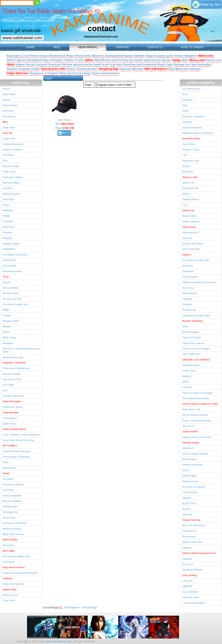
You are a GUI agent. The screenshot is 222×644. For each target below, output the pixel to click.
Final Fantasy (10, 105)
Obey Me (187, 515)
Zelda (185, 111)
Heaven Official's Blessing (16, 451)
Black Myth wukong (13, 534)
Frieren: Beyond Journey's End (199, 553)
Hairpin (195, 69)
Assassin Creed (191, 150)
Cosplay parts (164, 56)
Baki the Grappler (12, 501)
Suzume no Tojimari (13, 484)
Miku (5, 122)
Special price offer (54, 69)
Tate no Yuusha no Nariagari (197, 393)
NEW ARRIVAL (88, 47)
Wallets (140, 56)
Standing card (133, 64)
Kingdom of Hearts (13, 150)
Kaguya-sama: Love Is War (116, 85)
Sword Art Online (191, 138)
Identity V (187, 376)
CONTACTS (155, 47)
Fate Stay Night (11, 183)
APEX (185, 382)
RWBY (6, 310)
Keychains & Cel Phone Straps (27, 56)
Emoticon (187, 304)
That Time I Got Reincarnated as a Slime (21, 350)
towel (97, 64)
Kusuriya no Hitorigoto (15, 523)
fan (120, 64)
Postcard (55, 64)
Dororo (6, 332)
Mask (11, 64)
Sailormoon (9, 227)
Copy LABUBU (190, 592)
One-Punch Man (191, 249)
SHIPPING (122, 47)
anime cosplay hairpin (14, 429)
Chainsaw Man (87, 69)
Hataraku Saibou (191, 365)
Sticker (67, 64)
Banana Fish (9, 468)
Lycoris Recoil (190, 492)
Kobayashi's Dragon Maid (196, 315)
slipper (21, 64)
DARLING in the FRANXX (196, 360)
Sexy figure (9, 199)
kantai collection (191, 221)
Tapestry (126, 69)
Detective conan (11, 194)
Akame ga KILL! (191, 232)
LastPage (91, 607)
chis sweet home (191, 89)
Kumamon (188, 266)
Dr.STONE (8, 385)
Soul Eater (8, 155)
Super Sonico (190, 216)
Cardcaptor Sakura (13, 177)
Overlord (187, 387)
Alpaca (186, 194)
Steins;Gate (9, 518)
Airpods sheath (30, 69)
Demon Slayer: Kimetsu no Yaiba (200, 404)
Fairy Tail (7, 133)
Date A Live (188, 210)
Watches (98, 56)
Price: (65, 128)
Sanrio (6, 473)
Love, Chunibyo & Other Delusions (21, 435)
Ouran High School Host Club (18, 440)
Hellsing (187, 498)
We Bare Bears (11, 293)
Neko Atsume (190, 293)
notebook (150, 64)
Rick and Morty (11, 288)
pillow (89, 60)
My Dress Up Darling (193, 487)
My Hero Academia (192, 321)
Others (11, 60)
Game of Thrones (192, 337)
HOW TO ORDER (192, 47)
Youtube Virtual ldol (13, 396)
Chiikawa (8, 578)
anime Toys (21, 82)
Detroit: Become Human (195, 415)
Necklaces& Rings (62, 56)
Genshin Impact (191, 443)
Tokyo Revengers (12, 401)
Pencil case (214, 60)
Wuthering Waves (12, 529)
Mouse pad (197, 60)
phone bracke (83, 64)
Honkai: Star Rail (191, 520)
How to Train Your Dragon (196, 349)
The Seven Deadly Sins (15, 304)
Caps (46, 60)
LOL (185, 155)
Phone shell (110, 60)
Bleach (6, 100)
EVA (5, 161)
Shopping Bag (109, 69)
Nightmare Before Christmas (197, 133)
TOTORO (8, 221)
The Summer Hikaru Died (16, 556)
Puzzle (72, 69)
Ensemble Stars (191, 597)
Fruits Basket (10, 418)
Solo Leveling (190, 575)
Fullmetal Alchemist (13, 144)
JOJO (6, 277)
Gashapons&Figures (119, 56)
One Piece (8, 111)
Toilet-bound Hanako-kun (16, 368)
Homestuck (9, 562)
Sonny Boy (8, 545)
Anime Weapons (186, 56)
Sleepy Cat (188, 183)
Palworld (187, 548)
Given (6, 462)
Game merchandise (106, 73)
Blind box (182, 69)
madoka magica (11, 244)
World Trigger (190, 476)
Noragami (8, 343)
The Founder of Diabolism (16, 457)
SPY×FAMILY (10, 446)
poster (167, 60)
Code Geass (9, 172)
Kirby (185, 105)
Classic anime (10, 595)
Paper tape (165, 64)
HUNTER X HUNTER (14, 363)
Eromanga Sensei (12, 271)
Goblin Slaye (189, 371)
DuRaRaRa (9, 249)
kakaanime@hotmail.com (101, 37)
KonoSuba (8, 490)
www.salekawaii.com (22, 38)
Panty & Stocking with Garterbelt (20, 573)
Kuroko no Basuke (192, 128)
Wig (97, 60)
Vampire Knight (11, 166)
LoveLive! (187, 238)
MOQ (57, 47)
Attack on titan (190, 177)
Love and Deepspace (194, 603)
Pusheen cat (189, 310)
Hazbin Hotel (9, 589)
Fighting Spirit (10, 506)
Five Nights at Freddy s (15, 255)
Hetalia (6, 216)
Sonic (185, 94)
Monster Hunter (11, 321)
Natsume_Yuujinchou (194, 116)
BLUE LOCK (189, 503)
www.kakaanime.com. (59, 641)
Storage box (182, 64)
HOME (30, 47)
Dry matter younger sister (196, 260)
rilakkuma (187, 100)
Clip (172, 69)
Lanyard (42, 64)
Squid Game (9, 424)
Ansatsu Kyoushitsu (193, 244)
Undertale (188, 299)
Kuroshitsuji (9, 116)
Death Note (9, 128)
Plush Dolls (83, 56)
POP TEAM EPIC (192, 354)
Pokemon (8, 210)
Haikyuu (187, 255)
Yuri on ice (188, 288)
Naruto (6, 89)
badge (177, 60)
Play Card (67, 73)
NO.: (65, 124)
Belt (185, 60)
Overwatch (188, 271)
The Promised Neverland (196, 398)
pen (194, 64)
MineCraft (188, 172)
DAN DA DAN (10, 540)
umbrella (204, 64)
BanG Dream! (190, 459)
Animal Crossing (11, 374)
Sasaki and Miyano (192, 570)
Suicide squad (190, 277)
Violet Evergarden (12, 496)
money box (127, 60)
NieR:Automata (190, 332)
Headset (12, 69)
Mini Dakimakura (156, 69)
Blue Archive (189, 537)
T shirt (80, 60)
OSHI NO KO (190, 531)
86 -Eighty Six (10, 512)
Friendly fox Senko (13, 407)
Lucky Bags (83, 73)
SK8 (5, 390)
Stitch (185, 326)
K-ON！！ (188, 470)
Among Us (188, 426)
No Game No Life (12, 299)
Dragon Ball (9, 138)
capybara (187, 559)
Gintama (7, 232)
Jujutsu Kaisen (190, 431)
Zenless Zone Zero (192, 542)
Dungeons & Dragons (44, 73)
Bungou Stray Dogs (13, 357)
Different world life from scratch (199, 282)
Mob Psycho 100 (191, 409)
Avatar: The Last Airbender (197, 421)
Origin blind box (17, 73)
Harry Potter (189, 144)
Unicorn (7, 282)
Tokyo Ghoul (189, 227)
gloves (22, 60)
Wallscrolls (206, 56)
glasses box (153, 60)
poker (139, 60)
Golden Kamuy (190, 481)
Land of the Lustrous (193, 343)
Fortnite (7, 315)
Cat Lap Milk (9, 266)
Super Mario (9, 94)
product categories (201, 82)
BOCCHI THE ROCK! (194, 525)
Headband (35, 60)
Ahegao (7, 326)
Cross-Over (9, 600)
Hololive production (193, 465)
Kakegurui (188, 448)
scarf (106, 64)
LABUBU (187, 586)
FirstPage (70, 607)
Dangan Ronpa (190, 199)
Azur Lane (188, 564)
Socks (31, 64)
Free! (185, 205)
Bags (150, 56)
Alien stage (9, 551)
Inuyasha (8, 188)
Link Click (187, 581)
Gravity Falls (9, 260)
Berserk (138, 69)
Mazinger (8, 238)
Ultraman (187, 122)
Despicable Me (190, 188)
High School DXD (12, 379)
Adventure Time (191, 161)
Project (186, 166)
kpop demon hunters (14, 567)
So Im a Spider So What (195, 454)
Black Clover (9, 337)
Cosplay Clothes (63, 60)
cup (113, 64)
